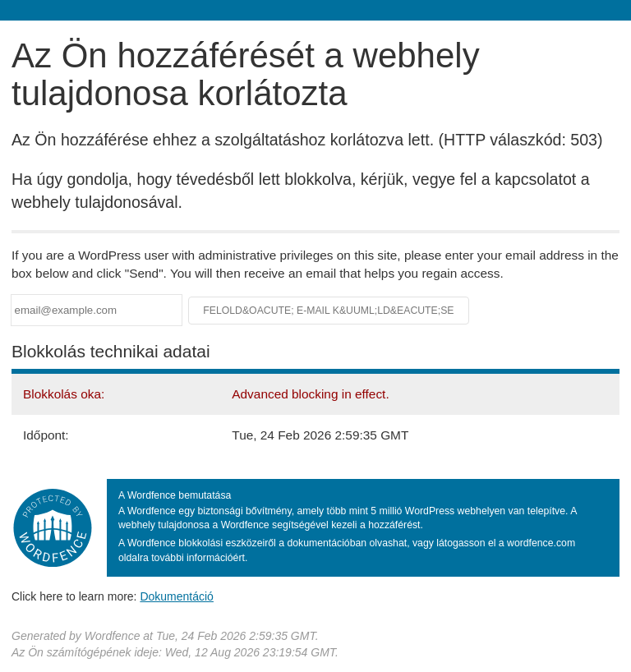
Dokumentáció (177, 596)
